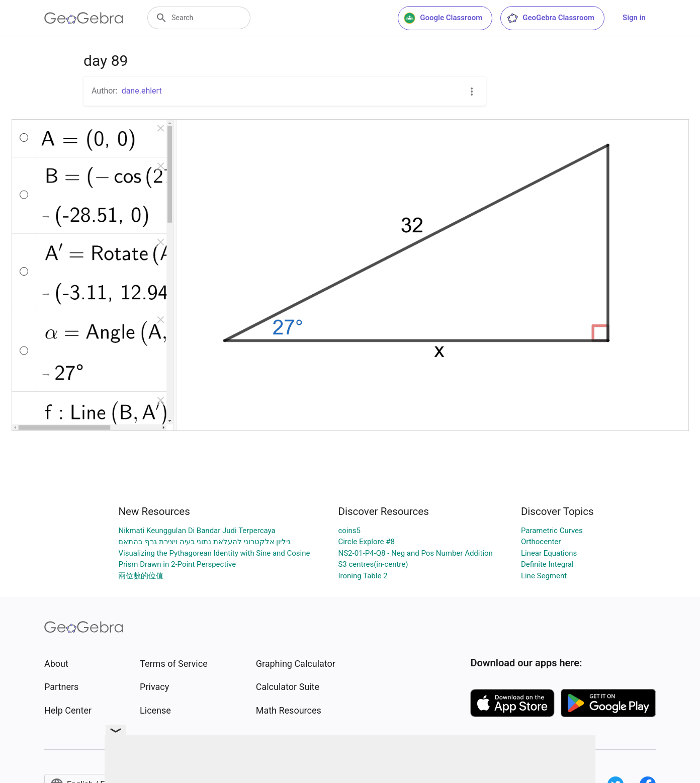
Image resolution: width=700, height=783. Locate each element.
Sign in (634, 18)
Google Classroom (443, 18)
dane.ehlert (142, 91)
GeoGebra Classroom (550, 18)
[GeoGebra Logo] (84, 18)
